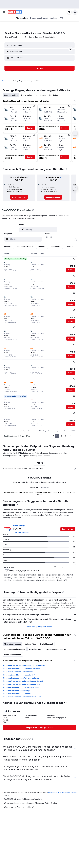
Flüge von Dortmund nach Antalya (17, 691)
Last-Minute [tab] (41, 95)
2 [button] (61, 436)
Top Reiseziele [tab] (35, 649)
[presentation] (64, 33)
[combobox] (13, 37)
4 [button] (71, 436)
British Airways (19, 526)
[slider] (75, 240)
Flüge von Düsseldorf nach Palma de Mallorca (21, 669)
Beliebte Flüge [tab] (30, 644)
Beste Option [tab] (27, 95)
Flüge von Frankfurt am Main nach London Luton (22, 697)
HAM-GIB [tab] (40, 463)
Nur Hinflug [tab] (54, 95)
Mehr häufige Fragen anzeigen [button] (39, 627)
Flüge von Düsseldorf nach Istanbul (17, 694)
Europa (10, 81)
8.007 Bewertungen (21, 532)
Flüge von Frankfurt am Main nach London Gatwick (23, 681)
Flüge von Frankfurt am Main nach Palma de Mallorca (24, 665)
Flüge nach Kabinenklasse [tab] (15, 649)
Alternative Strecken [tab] (12, 644)
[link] (19, 197)
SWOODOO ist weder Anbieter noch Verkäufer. (41, 799)
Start (3, 81)
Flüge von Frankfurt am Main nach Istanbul (20, 672)
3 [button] (66, 436)
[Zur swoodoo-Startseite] (15, 12)
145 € (59, 33)
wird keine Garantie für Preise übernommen (62, 793)
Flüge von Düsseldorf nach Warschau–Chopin (21, 687)
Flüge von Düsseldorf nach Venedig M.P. (19, 675)
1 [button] (57, 436)
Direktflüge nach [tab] (46, 644)
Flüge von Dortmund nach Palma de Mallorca (21, 678)
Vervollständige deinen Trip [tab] (55, 649)
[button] (4, 12)
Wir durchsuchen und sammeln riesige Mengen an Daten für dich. (41, 803)
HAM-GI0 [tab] (34, 488)
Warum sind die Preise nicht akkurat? (41, 807)
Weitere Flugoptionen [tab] (13, 654)
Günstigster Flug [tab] (11, 95)
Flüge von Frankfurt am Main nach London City (22, 684)
